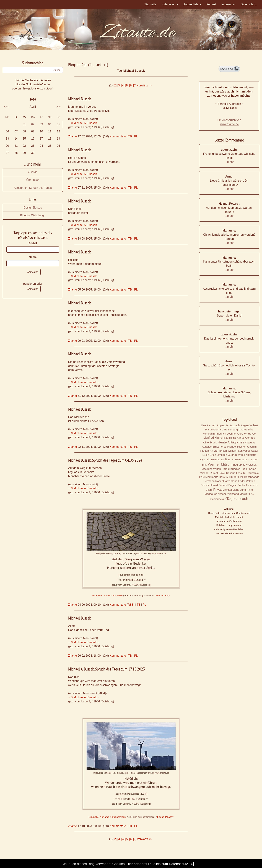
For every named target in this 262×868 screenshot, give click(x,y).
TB (130, 136)
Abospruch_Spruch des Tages (33, 188)
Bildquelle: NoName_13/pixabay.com (107, 817)
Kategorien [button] (170, 4)
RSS (131, 605)
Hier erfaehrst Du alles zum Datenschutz (157, 864)
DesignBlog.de (33, 208)
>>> (59, 107)
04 (50, 124)
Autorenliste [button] (192, 4)
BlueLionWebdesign (33, 215)
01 (24, 124)
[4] (123, 85)
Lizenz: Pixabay (161, 595)
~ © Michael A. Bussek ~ (84, 123)
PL (136, 136)
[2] (115, 85)
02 (33, 124)
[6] (131, 85)
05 (58, 124)
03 (41, 124)
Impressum (228, 4)
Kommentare (118, 136)
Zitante (73, 136)
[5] (127, 85)
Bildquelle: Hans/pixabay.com (107, 595)
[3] (119, 85)
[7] (135, 85)
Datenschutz (249, 4)
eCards (33, 172)
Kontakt (211, 4)
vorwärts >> (145, 85)
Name (33, 257)
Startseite (150, 4)
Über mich (33, 180)
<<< (7, 107)
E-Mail (33, 243)
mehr (230, 162)
